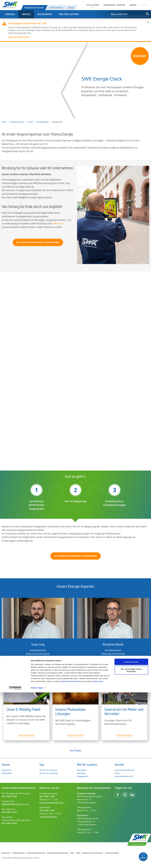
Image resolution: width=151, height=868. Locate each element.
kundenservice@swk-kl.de (51, 802)
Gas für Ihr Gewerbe (49, 773)
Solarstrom (7, 770)
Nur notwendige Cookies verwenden (131, 846)
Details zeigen (37, 863)
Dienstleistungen (43, 122)
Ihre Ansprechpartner (125, 770)
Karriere (133, 5)
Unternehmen (56, 8)
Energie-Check (75, 80)
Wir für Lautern (69, 14)
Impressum (98, 857)
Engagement (83, 776)
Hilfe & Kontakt (93, 5)
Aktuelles (81, 773)
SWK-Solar (58, 223)
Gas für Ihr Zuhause (48, 770)
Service (26, 14)
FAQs (117, 773)
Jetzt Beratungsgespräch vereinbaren (38, 242)
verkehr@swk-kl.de (48, 817)
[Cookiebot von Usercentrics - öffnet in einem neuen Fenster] (15, 863)
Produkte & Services (34, 8)
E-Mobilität (7, 773)
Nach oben (75, 751)
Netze (71, 8)
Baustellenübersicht (124, 776)
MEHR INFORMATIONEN (19, 37)
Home (4, 122)
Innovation (82, 770)
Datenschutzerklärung (71, 857)
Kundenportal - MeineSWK (114, 5)
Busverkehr (45, 14)
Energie (10, 14)
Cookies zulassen (131, 837)
